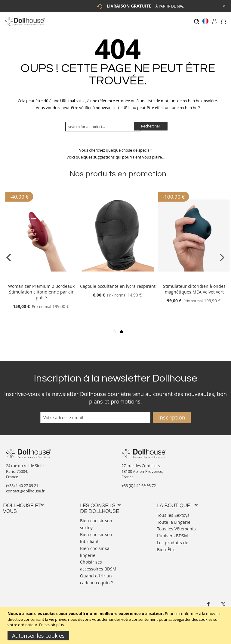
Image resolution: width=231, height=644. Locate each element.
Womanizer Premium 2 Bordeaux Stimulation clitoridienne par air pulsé (41, 289)
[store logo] (25, 22)
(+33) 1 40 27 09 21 (22, 482)
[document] (116, 626)
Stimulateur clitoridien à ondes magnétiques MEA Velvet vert (194, 286)
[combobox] (103, 124)
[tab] (23, 506)
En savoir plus (51, 625)
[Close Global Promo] (224, 5)
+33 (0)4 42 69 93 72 (139, 482)
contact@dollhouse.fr (25, 488)
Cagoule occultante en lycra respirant (118, 283)
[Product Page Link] (41, 276)
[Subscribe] (172, 414)
